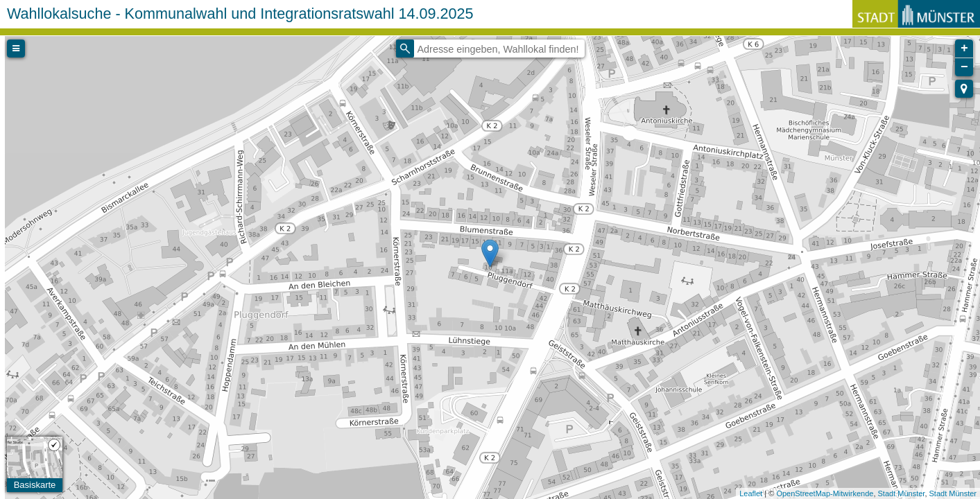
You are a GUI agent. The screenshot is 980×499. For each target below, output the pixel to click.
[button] (964, 89)
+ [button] (964, 49)
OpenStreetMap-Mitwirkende (825, 493)
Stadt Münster (902, 493)
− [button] (964, 67)
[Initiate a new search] (405, 49)
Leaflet (751, 493)
